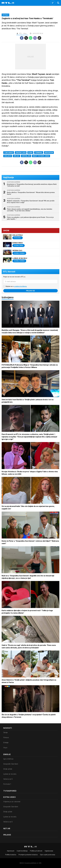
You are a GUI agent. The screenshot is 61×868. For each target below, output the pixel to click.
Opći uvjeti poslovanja (48, 855)
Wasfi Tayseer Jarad (41, 156)
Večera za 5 (8, 779)
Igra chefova (8, 759)
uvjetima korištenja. (20, 286)
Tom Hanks (9, 153)
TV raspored (10, 791)
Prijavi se (30, 291)
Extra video (9, 797)
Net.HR (7, 829)
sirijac (16, 156)
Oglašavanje (49, 851)
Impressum (11, 851)
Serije (5, 732)
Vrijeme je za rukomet (12, 802)
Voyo (5, 748)
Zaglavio (8, 156)
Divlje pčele (8, 769)
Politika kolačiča (11, 855)
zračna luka (21, 153)
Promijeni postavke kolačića (28, 855)
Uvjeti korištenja (22, 851)
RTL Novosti (9, 272)
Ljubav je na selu (10, 774)
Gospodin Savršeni (11, 764)
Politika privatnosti (36, 851)
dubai (30, 153)
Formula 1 (7, 784)
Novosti (8, 728)
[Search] (58, 3)
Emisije (6, 743)
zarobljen (26, 156)
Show (6, 230)
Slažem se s (16, 286)
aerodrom (49, 153)
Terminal (39, 153)
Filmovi (6, 737)
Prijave (7, 835)
